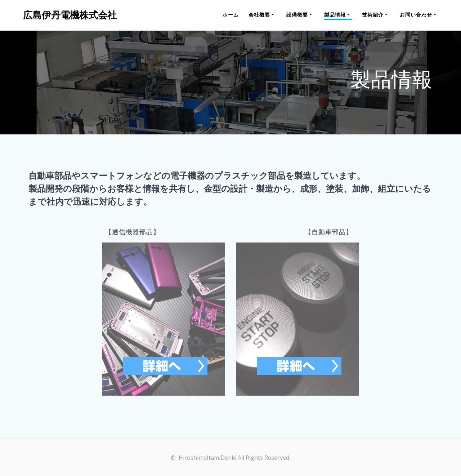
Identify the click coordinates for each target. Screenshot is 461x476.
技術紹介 (373, 15)
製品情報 (335, 15)
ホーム (231, 15)
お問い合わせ (416, 15)
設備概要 (297, 15)
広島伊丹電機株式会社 (70, 15)
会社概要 (259, 15)
